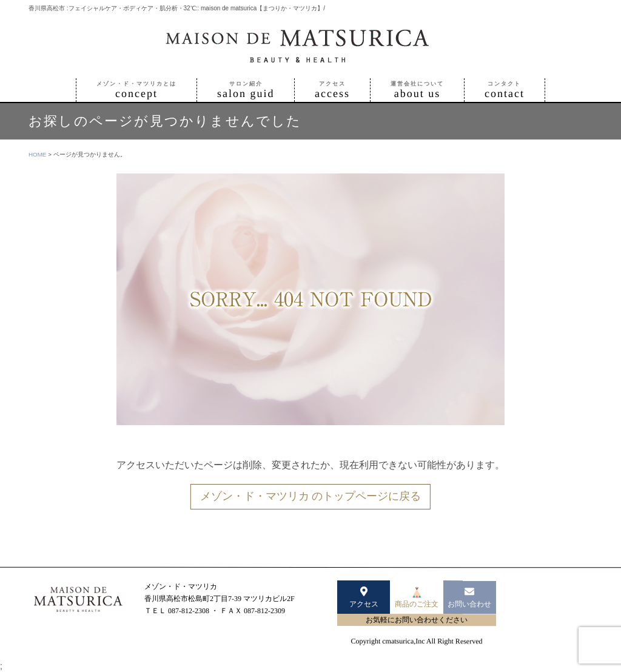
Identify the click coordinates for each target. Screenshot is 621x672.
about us (417, 90)
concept (136, 90)
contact (505, 90)
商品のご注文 (417, 597)
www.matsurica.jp (171, 623)
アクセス (364, 597)
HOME (37, 154)
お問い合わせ (469, 597)
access (332, 90)
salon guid (246, 90)
